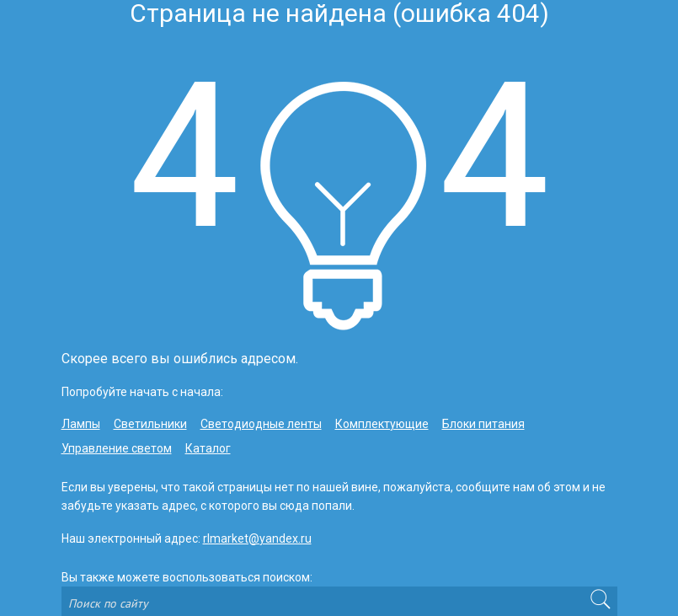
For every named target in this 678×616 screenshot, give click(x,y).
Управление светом (117, 448)
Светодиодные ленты (261, 424)
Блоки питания (483, 424)
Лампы (81, 424)
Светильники (150, 424)
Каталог (208, 448)
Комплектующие (382, 424)
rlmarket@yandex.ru (257, 538)
